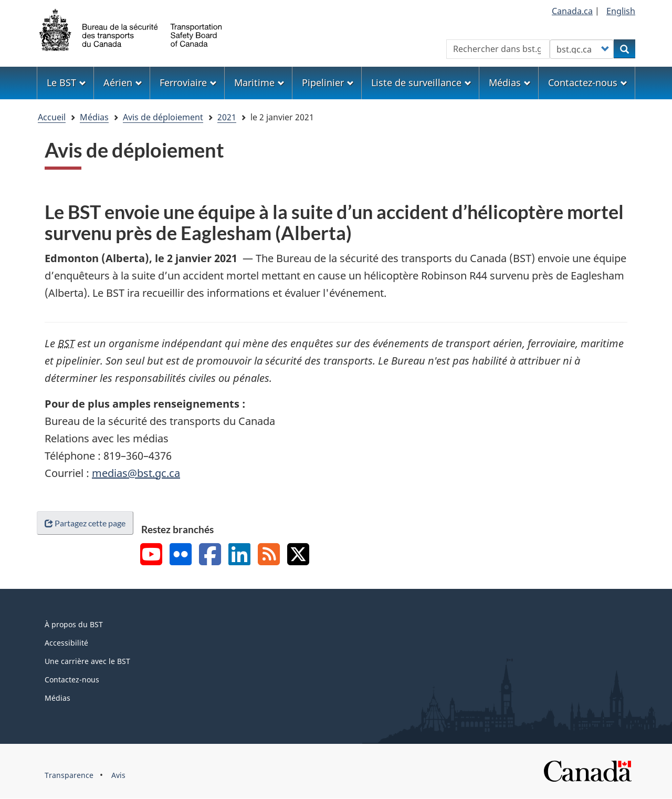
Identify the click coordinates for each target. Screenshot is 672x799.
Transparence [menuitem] (69, 775)
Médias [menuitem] (510, 82)
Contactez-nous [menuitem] (588, 82)
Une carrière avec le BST (87, 661)
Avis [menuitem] (118, 775)
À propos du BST (74, 624)
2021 (227, 117)
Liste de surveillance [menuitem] (421, 82)
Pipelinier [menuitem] (328, 82)
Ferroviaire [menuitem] (188, 82)
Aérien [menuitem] (123, 82)
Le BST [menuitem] (66, 82)
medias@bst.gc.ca (136, 473)
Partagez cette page (85, 523)
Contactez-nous (72, 679)
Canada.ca (572, 11)
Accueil (52, 117)
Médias (94, 117)
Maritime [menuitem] (259, 82)
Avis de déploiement (163, 117)
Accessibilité (66, 643)
